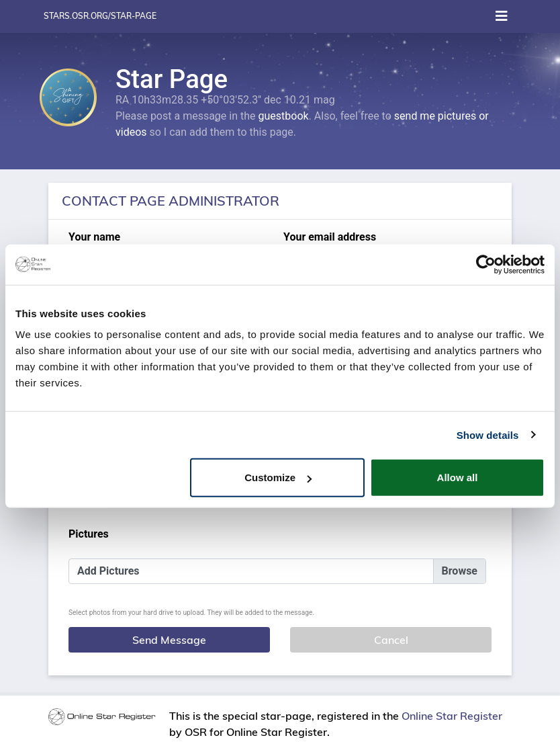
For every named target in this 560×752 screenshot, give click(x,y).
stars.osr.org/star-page (100, 16)
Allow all (458, 477)
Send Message (169, 640)
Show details (488, 434)
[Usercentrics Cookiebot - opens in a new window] (486, 264)
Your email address (330, 237)
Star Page (172, 79)
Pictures (89, 534)
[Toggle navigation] (502, 16)
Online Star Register (452, 716)
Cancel (391, 640)
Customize (278, 477)
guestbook (284, 116)
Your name (94, 237)
